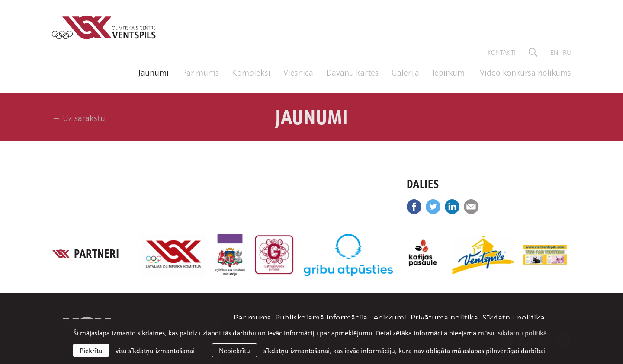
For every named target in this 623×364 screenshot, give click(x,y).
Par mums (200, 72)
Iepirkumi (450, 72)
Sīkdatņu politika (514, 317)
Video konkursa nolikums (525, 72)
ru (567, 52)
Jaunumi (154, 72)
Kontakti (502, 52)
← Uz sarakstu (79, 117)
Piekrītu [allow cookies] (91, 350)
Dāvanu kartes (352, 72)
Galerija (405, 72)
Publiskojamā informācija (321, 317)
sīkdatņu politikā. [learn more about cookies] (523, 332)
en (554, 52)
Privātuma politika (444, 317)
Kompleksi (251, 72)
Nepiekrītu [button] (234, 350)
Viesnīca (298, 72)
